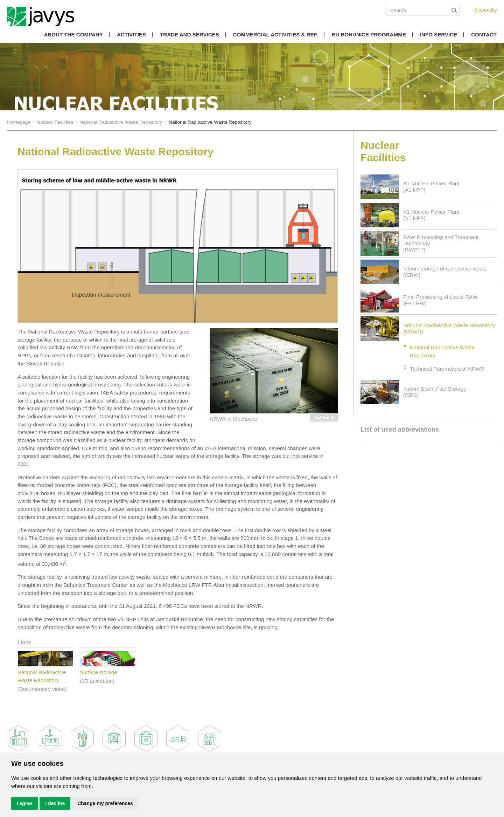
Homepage (19, 122)
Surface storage (99, 672)
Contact (484, 35)
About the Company (73, 35)
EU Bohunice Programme (369, 35)
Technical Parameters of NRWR (447, 369)
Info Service (439, 35)
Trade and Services (190, 35)
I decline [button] (55, 803)
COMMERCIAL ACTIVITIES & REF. (276, 35)
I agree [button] (25, 803)
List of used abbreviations (400, 430)
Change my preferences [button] (105, 803)
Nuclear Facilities (55, 122)
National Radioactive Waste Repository (121, 122)
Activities (131, 35)
